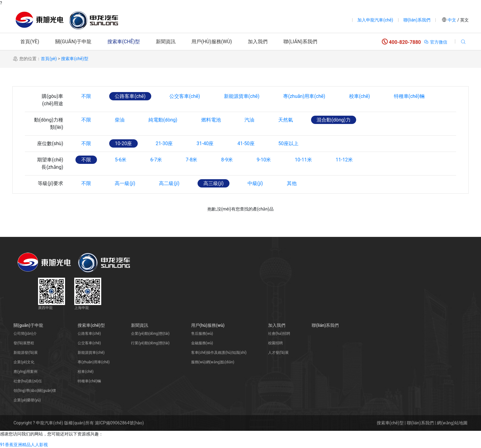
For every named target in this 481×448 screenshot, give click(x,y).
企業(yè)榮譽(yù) (27, 400)
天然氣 (290, 120)
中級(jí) (259, 183)
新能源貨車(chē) (245, 96)
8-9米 (231, 160)
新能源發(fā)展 (26, 353)
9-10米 (269, 160)
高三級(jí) (216, 183)
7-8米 (194, 160)
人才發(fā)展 (278, 353)
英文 (464, 20)
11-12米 (351, 160)
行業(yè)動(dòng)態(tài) (150, 343)
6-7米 (158, 160)
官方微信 (435, 42)
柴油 (121, 120)
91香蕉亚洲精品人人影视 (24, 445)
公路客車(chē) (131, 96)
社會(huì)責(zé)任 (28, 381)
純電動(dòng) (165, 120)
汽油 (253, 120)
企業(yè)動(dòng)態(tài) (150, 334)
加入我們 (258, 42)
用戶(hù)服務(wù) (212, 42)
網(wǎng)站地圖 (452, 423)
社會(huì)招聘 (279, 334)
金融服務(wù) (202, 343)
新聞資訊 (166, 42)
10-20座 (125, 143)
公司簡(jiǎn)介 (25, 334)
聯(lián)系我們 (417, 20)
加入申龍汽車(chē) (375, 20)
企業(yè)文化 (24, 362)
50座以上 (294, 143)
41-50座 (250, 143)
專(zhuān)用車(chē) (308, 96)
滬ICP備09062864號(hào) (119, 423)
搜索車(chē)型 (124, 42)
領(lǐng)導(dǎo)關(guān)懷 (35, 391)
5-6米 (122, 160)
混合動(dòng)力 (339, 120)
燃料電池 (214, 120)
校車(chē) (365, 96)
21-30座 (166, 143)
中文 (452, 20)
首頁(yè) (30, 42)
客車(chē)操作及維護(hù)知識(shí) (219, 353)
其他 (296, 183)
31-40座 (208, 143)
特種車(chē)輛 (416, 96)
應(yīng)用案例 (25, 372)
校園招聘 (275, 343)
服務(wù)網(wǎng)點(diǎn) (213, 362)
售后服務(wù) (202, 334)
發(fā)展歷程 (24, 343)
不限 (87, 96)
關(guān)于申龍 (73, 42)
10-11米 (309, 160)
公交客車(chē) (187, 96)
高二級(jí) (171, 183)
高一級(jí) (126, 183)
